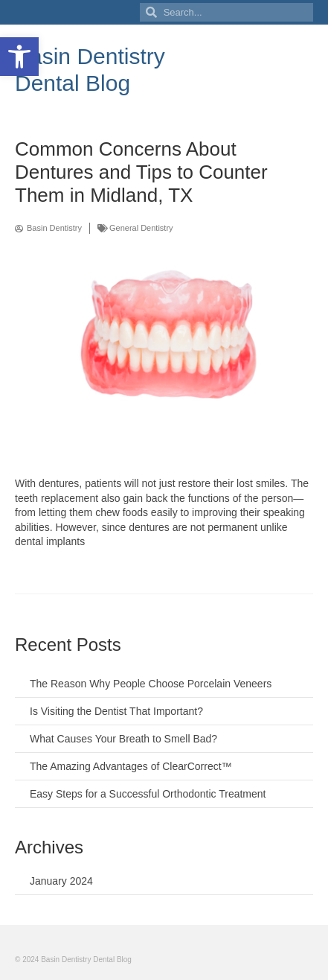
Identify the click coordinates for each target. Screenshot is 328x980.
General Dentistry (141, 228)
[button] (19, 57)
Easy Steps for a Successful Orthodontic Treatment (148, 794)
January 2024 (61, 881)
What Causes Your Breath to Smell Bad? (123, 739)
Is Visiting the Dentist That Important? (116, 711)
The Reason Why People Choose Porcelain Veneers (151, 684)
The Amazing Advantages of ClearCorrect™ (131, 766)
